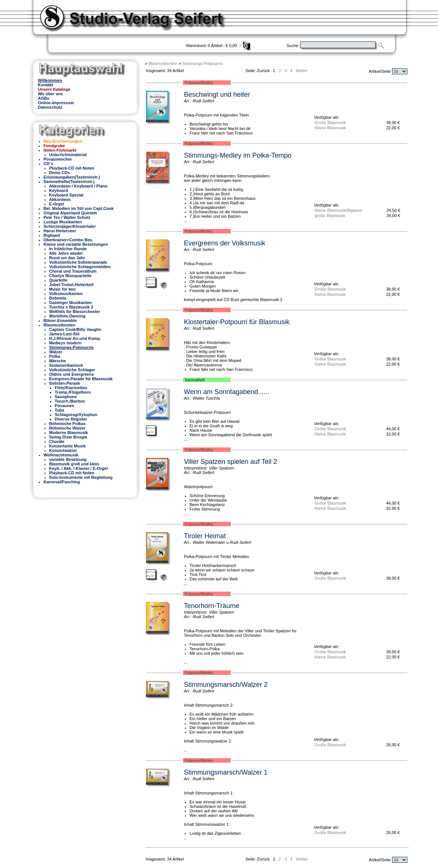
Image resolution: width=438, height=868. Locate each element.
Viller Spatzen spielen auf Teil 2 (231, 462)
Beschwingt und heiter (217, 94)
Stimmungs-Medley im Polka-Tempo (238, 155)
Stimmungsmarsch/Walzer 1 (226, 772)
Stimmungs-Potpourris (203, 63)
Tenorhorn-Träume (212, 606)
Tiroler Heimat (205, 536)
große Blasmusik (330, 216)
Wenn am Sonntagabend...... (227, 392)
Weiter (302, 71)
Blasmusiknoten (163, 63)
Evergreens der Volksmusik (225, 243)
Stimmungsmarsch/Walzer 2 (226, 685)
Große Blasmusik (330, 123)
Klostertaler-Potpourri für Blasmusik (237, 322)
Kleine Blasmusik (330, 128)
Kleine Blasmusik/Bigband (338, 210)
